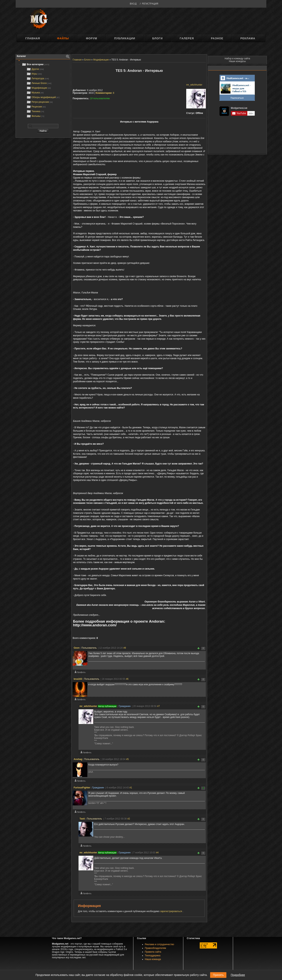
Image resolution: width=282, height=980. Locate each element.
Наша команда (153, 959)
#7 (158, 706)
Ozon (77, 648)
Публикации (125, 38)
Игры (34, 74)
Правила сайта (153, 952)
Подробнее (238, 975)
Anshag (78, 759)
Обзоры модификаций (43, 97)
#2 (129, 819)
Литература (38, 78)
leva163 (78, 679)
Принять (218, 975)
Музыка (35, 93)
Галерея (187, 38)
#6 (127, 679)
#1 (131, 788)
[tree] (43, 90)
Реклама (248, 38)
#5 (127, 759)
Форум (92, 38)
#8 (125, 648)
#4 (157, 853)
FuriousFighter (82, 788)
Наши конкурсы (237, 61)
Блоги (157, 38)
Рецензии (36, 107)
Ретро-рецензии (40, 102)
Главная (33, 38)
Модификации (39, 88)
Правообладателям (155, 948)
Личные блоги (39, 83)
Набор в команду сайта (237, 59)
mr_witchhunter (194, 85)
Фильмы (35, 116)
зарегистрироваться (171, 911)
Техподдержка (153, 956)
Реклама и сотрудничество (160, 944)
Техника (35, 111)
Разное (217, 38)
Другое (35, 69)
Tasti (82, 819)
